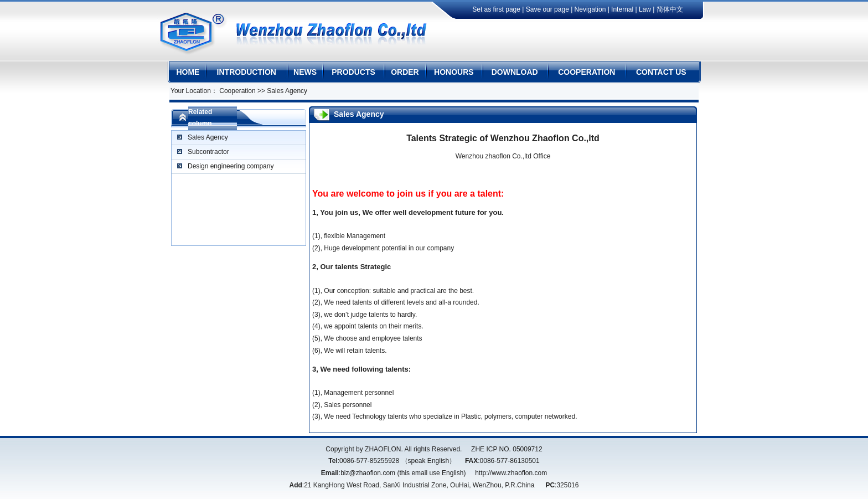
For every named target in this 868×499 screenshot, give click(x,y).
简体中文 (670, 9)
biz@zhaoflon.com (368, 473)
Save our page (547, 9)
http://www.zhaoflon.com (511, 473)
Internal (622, 9)
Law (645, 9)
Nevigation (590, 9)
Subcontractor (208, 152)
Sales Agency (208, 137)
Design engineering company (231, 166)
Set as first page (497, 9)
